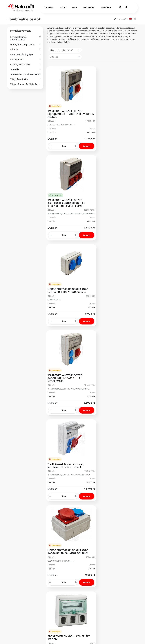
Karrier (47, 514)
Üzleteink (48, 524)
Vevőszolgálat (51, 508)
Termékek (49, 8)
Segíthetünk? (50, 519)
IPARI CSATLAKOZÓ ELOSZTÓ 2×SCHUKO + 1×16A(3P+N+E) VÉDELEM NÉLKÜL (65, 112)
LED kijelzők (17, 61)
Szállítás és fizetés (24, 508)
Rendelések (83, 514)
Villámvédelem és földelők (24, 86)
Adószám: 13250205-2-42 (100, 520)
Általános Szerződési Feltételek (25, 515)
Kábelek (14, 51)
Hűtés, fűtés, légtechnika (23, 46)
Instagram (82, 535)
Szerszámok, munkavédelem (25, 76)
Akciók (63, 8)
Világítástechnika (19, 81)
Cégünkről (106, 8)
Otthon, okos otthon (21, 66)
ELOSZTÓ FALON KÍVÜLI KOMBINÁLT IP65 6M (69, 444)
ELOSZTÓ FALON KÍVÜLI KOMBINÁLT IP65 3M (69, 365)
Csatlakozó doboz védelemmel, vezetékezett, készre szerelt (66, 282)
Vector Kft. (33, 637)
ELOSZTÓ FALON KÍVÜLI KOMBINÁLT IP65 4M (116, 365)
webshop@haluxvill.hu (104, 514)
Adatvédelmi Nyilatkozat (20, 528)
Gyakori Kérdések (23, 522)
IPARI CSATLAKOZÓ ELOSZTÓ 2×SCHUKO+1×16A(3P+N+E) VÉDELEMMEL (112, 198)
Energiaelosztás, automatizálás (19, 40)
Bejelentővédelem (23, 535)
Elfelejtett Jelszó (82, 520)
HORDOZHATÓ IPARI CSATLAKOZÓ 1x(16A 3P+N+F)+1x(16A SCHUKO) (115, 282)
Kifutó (75, 8)
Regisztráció (83, 508)
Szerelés (15, 71)
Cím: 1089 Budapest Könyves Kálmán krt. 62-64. (102, 528)
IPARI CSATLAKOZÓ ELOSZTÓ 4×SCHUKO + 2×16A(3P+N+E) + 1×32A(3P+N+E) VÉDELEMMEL (114, 112)
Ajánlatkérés (89, 8)
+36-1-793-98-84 (103, 508)
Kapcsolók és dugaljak (22, 56)
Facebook (19, 542)
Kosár (80, 527)
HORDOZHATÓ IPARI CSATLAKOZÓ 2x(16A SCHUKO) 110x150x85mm (68, 197)
